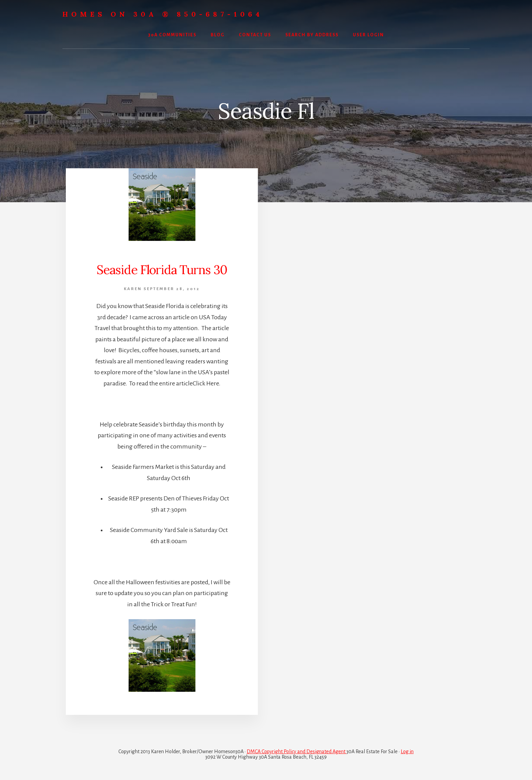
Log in (407, 752)
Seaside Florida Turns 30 (162, 270)
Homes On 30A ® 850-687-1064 (163, 14)
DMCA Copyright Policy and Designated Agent (297, 752)
